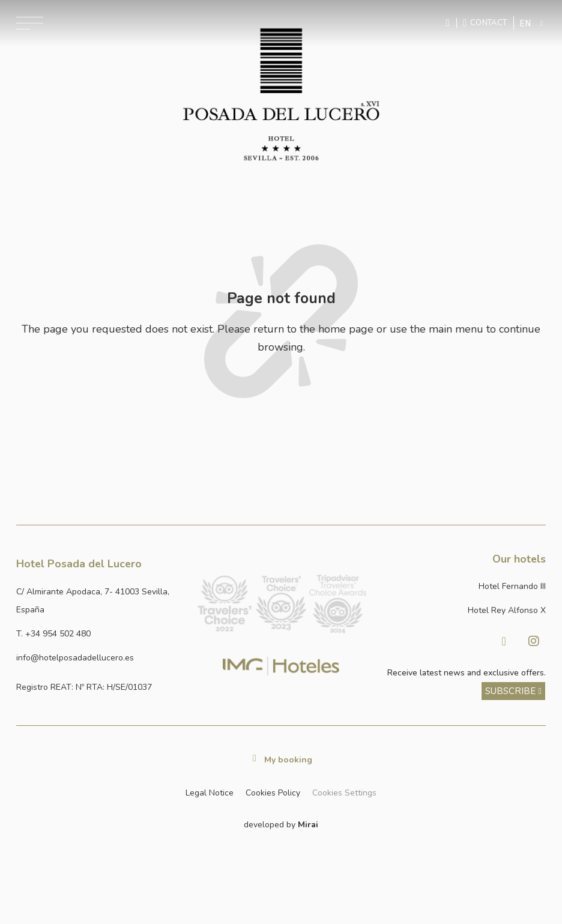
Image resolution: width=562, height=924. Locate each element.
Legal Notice (210, 793)
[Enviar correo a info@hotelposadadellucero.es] (101, 658)
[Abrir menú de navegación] (30, 23)
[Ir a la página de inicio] (281, 95)
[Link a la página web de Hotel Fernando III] (461, 587)
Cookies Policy (273, 793)
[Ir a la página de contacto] (485, 23)
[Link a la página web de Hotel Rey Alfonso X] (461, 611)
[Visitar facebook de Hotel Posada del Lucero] (504, 641)
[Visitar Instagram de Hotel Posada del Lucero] (534, 641)
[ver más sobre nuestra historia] (514, 691)
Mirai (308, 825)
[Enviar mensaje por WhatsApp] (449, 23)
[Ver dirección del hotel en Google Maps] (101, 601)
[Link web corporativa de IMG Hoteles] (281, 666)
